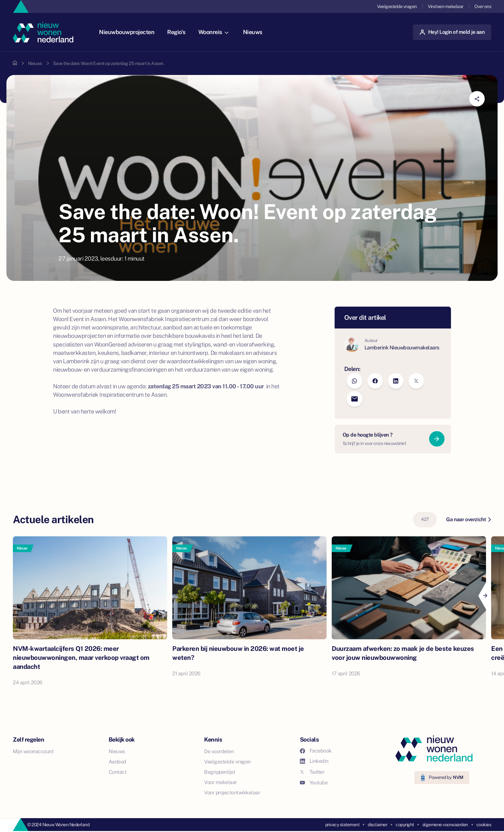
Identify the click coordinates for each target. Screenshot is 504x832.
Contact (118, 772)
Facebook (316, 751)
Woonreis (213, 32)
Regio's (176, 32)
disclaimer (378, 825)
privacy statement (342, 825)
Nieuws (253, 32)
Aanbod (117, 762)
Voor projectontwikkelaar (232, 793)
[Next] (485, 596)
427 (425, 519)
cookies (484, 825)
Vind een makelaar (446, 6)
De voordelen (219, 751)
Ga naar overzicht (468, 519)
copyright (405, 825)
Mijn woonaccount (33, 751)
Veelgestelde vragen (397, 6)
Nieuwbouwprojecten (127, 32)
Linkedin (314, 761)
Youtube (314, 783)
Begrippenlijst (220, 772)
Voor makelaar (221, 782)
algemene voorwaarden (445, 825)
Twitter (312, 772)
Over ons (483, 6)
